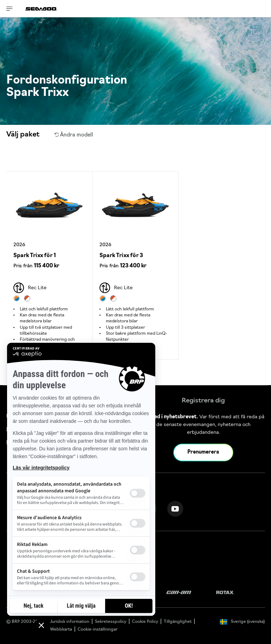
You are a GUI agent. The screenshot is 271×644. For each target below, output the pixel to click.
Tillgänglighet (178, 622)
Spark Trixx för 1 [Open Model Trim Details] (35, 256)
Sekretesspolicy (111, 622)
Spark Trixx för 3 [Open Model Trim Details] (121, 256)
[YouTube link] (175, 509)
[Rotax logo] (225, 593)
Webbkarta (61, 630)
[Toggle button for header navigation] (10, 9)
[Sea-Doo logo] (41, 9)
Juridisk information (70, 622)
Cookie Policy (145, 622)
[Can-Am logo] (179, 593)
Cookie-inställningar (98, 630)
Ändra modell (74, 135)
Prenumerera (203, 452)
